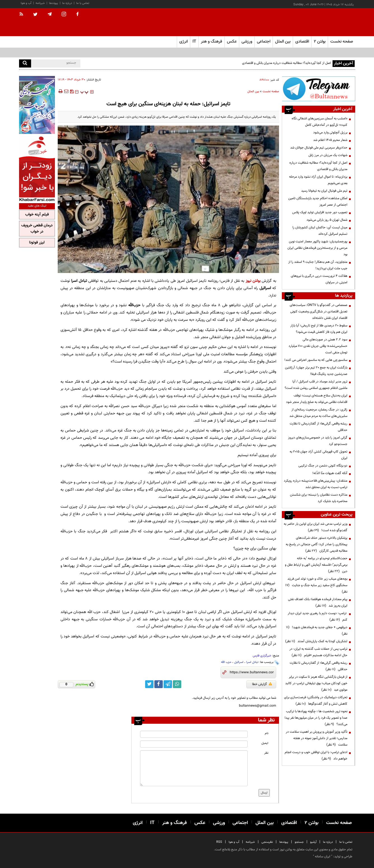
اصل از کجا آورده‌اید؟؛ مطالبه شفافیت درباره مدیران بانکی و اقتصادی (287, 63)
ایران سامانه (323, 857)
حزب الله (226, 662)
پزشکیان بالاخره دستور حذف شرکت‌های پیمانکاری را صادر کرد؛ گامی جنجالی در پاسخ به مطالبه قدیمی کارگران (317, 544)
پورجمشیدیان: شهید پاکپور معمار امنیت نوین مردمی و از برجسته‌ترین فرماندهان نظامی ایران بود (317, 248)
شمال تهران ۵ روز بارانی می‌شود (327, 220)
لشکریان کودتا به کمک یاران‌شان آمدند (316, 641)
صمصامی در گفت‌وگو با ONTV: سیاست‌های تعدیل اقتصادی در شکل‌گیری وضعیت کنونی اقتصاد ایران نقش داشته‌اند (319, 312)
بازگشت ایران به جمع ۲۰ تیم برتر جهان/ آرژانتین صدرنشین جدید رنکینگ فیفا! (316, 371)
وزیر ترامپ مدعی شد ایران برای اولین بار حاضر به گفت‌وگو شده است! (316, 527)
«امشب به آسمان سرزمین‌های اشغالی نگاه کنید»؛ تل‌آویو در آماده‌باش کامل (320, 122)
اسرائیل (239, 662)
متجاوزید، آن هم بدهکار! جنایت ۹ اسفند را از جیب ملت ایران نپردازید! (318, 265)
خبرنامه (40, 3)
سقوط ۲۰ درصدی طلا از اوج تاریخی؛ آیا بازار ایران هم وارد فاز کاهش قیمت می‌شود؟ (319, 329)
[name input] (194, 734)
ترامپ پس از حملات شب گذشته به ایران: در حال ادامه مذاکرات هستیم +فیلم (318, 652)
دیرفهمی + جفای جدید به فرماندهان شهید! (317, 631)
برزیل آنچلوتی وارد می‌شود (330, 133)
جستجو (299, 842)
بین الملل (253, 91)
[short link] (252, 672)
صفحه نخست (342, 42)
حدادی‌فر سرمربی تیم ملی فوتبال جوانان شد (319, 148)
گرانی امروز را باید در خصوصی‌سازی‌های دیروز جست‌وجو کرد (318, 441)
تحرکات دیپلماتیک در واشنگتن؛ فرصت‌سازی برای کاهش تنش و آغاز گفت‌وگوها (316, 701)
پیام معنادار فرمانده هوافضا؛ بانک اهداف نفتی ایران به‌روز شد (318, 603)
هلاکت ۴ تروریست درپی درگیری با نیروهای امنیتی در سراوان (319, 279)
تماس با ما (83, 3)
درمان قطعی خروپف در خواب (37, 229)
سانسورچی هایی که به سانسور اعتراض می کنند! (316, 360)
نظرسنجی (267, 842)
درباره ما (67, 3)
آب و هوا (26, 3)
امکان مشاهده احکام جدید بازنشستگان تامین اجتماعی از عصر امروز (318, 202)
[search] (25, 63)
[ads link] (319, 89)
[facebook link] (159, 684)
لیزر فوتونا (37, 243)
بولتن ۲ (320, 42)
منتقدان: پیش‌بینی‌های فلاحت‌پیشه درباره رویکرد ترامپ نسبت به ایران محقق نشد (316, 484)
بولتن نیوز (253, 281)
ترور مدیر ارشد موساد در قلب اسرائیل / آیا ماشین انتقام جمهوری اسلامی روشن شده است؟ (316, 385)
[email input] (194, 744)
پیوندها (54, 3)
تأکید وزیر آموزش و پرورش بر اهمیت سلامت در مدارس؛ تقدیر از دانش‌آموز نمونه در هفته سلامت (317, 738)
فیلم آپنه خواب (37, 215)
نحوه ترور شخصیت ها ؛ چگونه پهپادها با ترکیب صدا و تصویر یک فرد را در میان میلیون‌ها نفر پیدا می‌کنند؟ (316, 718)
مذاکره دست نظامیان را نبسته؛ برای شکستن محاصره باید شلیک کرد (319, 498)
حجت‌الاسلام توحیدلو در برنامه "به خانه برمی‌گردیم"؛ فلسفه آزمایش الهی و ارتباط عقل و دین (316, 565)
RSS (219, 842)
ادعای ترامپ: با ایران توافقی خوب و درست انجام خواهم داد (316, 756)
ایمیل (265, 743)
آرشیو (313, 842)
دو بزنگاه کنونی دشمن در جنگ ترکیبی (323, 466)
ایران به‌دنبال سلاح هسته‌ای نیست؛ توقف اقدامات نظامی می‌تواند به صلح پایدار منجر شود (317, 399)
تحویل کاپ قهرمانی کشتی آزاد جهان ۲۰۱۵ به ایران (319, 455)
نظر (266, 753)
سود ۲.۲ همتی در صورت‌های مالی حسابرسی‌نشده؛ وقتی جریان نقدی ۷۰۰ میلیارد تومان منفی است (318, 346)
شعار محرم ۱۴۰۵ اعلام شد (330, 140)
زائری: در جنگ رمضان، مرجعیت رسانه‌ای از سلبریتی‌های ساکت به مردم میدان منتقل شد (318, 413)
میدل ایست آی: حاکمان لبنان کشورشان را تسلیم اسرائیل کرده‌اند (320, 231)
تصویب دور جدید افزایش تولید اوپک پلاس (320, 212)
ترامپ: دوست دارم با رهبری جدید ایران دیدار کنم (318, 617)
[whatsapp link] (177, 684)
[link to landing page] (327, 22)
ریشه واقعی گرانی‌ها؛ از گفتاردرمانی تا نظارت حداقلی (319, 427)
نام (267, 733)
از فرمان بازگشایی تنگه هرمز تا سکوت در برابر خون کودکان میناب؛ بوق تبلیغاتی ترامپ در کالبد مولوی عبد (316, 683)
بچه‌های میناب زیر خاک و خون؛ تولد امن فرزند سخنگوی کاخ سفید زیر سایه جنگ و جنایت (316, 585)
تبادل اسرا (252, 662)
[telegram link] (168, 684)
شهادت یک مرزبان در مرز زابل (328, 155)
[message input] (194, 768)
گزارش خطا (262, 684)
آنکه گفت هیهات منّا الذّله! (330, 473)
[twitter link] (149, 684)
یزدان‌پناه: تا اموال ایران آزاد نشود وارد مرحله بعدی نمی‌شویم (318, 180)
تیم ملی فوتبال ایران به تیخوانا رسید (324, 191)
